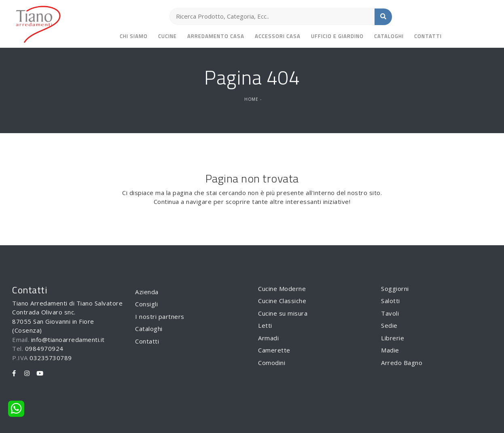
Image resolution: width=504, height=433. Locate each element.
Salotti (391, 301)
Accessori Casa (278, 36)
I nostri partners (160, 316)
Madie (390, 350)
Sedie (389, 325)
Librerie (393, 338)
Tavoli (390, 313)
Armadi (268, 338)
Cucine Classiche (282, 301)
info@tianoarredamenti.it (68, 340)
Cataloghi (389, 36)
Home (251, 99)
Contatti (428, 36)
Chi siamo (134, 36)
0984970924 (44, 348)
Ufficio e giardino (337, 36)
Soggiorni (395, 289)
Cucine (167, 36)
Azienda (147, 292)
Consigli (146, 304)
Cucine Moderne (282, 289)
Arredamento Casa (216, 36)
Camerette (274, 350)
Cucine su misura (283, 313)
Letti (265, 325)
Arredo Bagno (402, 363)
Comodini (272, 363)
